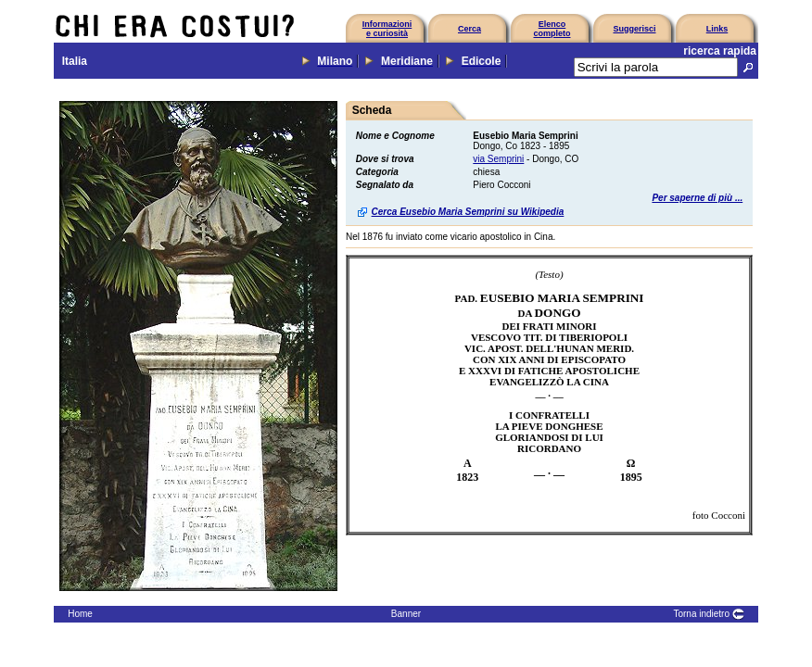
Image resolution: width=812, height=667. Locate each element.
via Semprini (498, 159)
